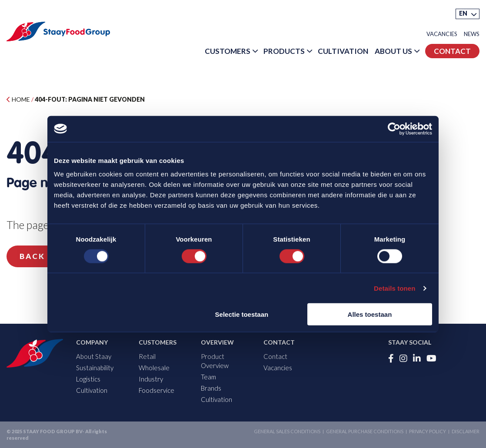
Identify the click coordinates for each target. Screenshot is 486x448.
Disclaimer (466, 431)
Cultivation (343, 51)
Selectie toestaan (242, 314)
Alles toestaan (370, 314)
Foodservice (156, 390)
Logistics (88, 379)
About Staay (94, 356)
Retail (147, 356)
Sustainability (95, 368)
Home (18, 99)
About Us (393, 51)
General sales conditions (287, 431)
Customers (228, 51)
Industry (151, 379)
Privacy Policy (428, 431)
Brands (211, 388)
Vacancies (442, 34)
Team (208, 377)
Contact (452, 51)
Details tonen (394, 288)
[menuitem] (468, 14)
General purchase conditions (365, 431)
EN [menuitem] (463, 13)
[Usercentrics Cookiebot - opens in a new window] (394, 129)
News (472, 34)
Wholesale (154, 368)
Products (284, 51)
